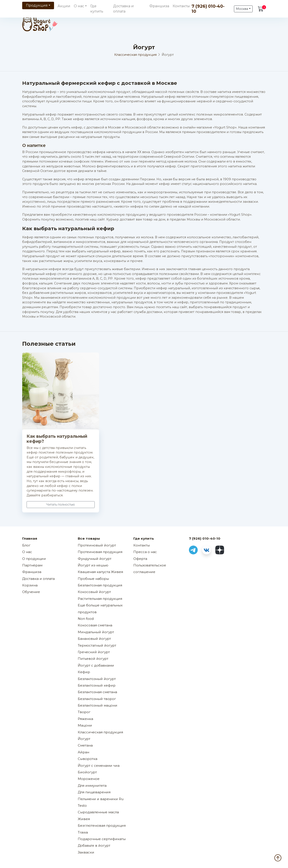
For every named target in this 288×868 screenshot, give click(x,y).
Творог (84, 712)
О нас (27, 552)
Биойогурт (87, 772)
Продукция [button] (37, 5)
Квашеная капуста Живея (100, 572)
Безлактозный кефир (97, 685)
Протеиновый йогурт (97, 545)
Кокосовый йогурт (94, 592)
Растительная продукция (100, 599)
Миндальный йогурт (96, 632)
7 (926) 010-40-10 (208, 9)
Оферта (140, 559)
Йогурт (84, 739)
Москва (242, 9)
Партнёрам (32, 565)
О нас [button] (79, 6)
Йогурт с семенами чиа (99, 766)
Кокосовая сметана (95, 625)
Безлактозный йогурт (97, 679)
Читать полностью (61, 505)
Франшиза (159, 6)
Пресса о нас (145, 552)
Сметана (85, 745)
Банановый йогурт (94, 639)
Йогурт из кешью (93, 565)
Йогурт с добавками (96, 665)
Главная (30, 538)
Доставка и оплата (123, 9)
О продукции (34, 559)
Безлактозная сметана (97, 692)
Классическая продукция (135, 55)
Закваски (86, 852)
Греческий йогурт (94, 652)
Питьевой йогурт (93, 659)
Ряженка (85, 719)
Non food (86, 619)
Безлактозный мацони (98, 705)
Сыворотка (88, 759)
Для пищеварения (94, 792)
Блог (26, 545)
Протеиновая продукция (100, 552)
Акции (64, 6)
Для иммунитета (92, 786)
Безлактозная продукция (100, 585)
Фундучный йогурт (95, 559)
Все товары (89, 538)
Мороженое (89, 779)
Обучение (31, 592)
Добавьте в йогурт (94, 845)
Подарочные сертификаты (102, 839)
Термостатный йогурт (97, 645)
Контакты (181, 6)
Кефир (84, 672)
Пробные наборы (93, 579)
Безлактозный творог (97, 699)
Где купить (97, 9)
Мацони (85, 725)
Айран (83, 752)
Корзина (30, 585)
